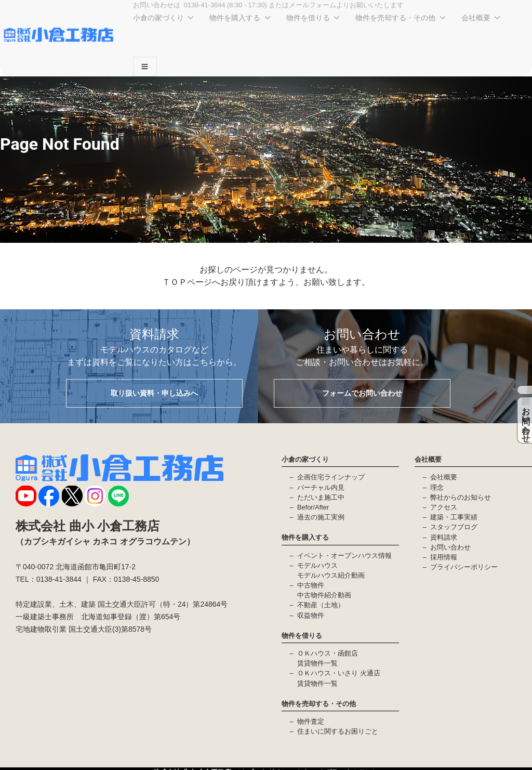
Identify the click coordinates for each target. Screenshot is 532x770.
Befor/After (313, 507)
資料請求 (444, 537)
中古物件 (311, 585)
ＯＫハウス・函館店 (328, 653)
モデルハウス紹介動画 (331, 575)
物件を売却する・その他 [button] (401, 18)
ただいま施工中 (321, 497)
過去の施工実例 (321, 517)
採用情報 (444, 557)
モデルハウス (317, 565)
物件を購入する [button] (240, 18)
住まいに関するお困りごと (338, 731)
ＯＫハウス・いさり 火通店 (339, 673)
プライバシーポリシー (464, 567)
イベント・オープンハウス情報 (344, 556)
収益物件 (311, 615)
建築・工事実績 (454, 517)
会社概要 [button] (481, 18)
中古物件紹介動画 (324, 595)
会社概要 (444, 477)
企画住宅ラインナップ (331, 477)
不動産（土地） (321, 605)
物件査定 (311, 721)
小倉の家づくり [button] (164, 18)
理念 (437, 487)
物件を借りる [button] (313, 18)
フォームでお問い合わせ (362, 393)
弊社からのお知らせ (461, 497)
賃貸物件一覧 (317, 663)
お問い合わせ (450, 547)
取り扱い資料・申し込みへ (154, 393)
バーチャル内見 (321, 487)
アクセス (444, 507)
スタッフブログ (454, 527)
